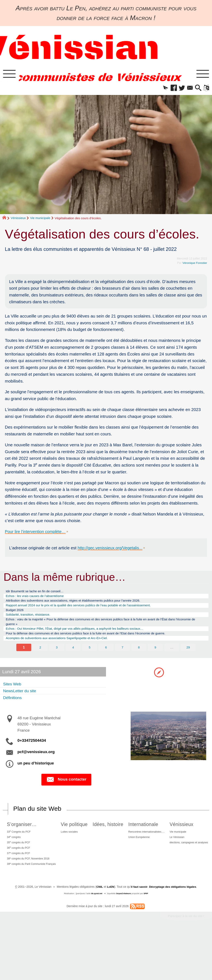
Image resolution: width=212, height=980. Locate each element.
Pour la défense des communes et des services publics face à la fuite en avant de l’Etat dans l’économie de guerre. (97, 641)
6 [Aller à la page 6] (106, 656)
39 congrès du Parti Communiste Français (39, 879)
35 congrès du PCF (24, 854)
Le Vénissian (94, 907)
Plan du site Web (38, 819)
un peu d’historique (36, 773)
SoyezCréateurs (124, 943)
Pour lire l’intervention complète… (37, 533)
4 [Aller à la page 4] (73, 656)
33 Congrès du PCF (24, 842)
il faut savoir (138, 936)
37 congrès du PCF (24, 866)
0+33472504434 (32, 750)
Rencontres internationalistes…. (184, 842)
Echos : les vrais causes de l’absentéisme (39, 598)
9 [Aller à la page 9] (155, 656)
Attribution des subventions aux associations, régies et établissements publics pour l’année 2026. (83, 604)
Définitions (14, 707)
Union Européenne (175, 848)
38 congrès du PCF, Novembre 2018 (35, 872)
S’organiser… (26, 834)
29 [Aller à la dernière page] (189, 656)
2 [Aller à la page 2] (40, 656)
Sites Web (14, 693)
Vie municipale (40, 220)
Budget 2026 (16, 614)
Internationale (178, 834)
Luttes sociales (88, 842)
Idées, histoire (135, 834)
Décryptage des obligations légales (173, 936)
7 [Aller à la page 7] (123, 656)
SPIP (146, 943)
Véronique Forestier (194, 264)
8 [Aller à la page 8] (139, 656)
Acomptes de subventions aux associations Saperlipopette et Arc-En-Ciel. (64, 647)
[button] (158, 89)
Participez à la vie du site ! (185, 965)
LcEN (109, 936)
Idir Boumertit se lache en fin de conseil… (39, 593)
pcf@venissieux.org (36, 762)
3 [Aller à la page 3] (57, 656)
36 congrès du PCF (24, 860)
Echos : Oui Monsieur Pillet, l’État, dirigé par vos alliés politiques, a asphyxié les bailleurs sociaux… (85, 636)
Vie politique (93, 834)
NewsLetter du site (22, 700)
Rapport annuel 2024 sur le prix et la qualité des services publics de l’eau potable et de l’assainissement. (89, 609)
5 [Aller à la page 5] (89, 656)
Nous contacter (66, 789)
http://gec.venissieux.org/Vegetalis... (111, 549)
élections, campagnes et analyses (107, 913)
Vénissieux (18, 220)
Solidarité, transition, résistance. (31, 620)
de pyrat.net (96, 943)
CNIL (98, 936)
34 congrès (18, 848)
